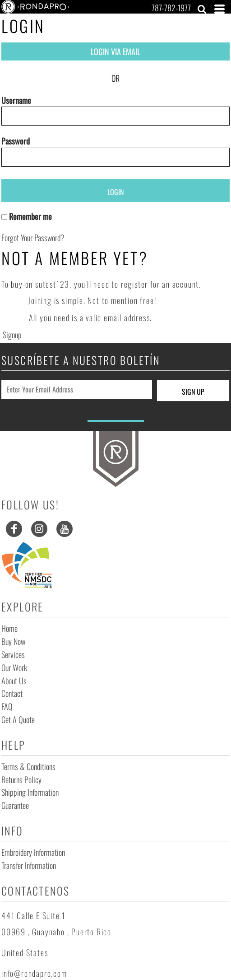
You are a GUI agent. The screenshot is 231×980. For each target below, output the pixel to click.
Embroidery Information (33, 852)
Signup (12, 335)
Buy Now (13, 641)
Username (16, 100)
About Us (14, 681)
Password (16, 141)
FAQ (7, 706)
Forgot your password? (33, 238)
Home (9, 628)
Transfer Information (29, 865)
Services (13, 654)
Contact (12, 693)
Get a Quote (18, 719)
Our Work (14, 667)
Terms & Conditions (28, 766)
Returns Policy (21, 779)
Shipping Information (30, 792)
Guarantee (15, 805)
